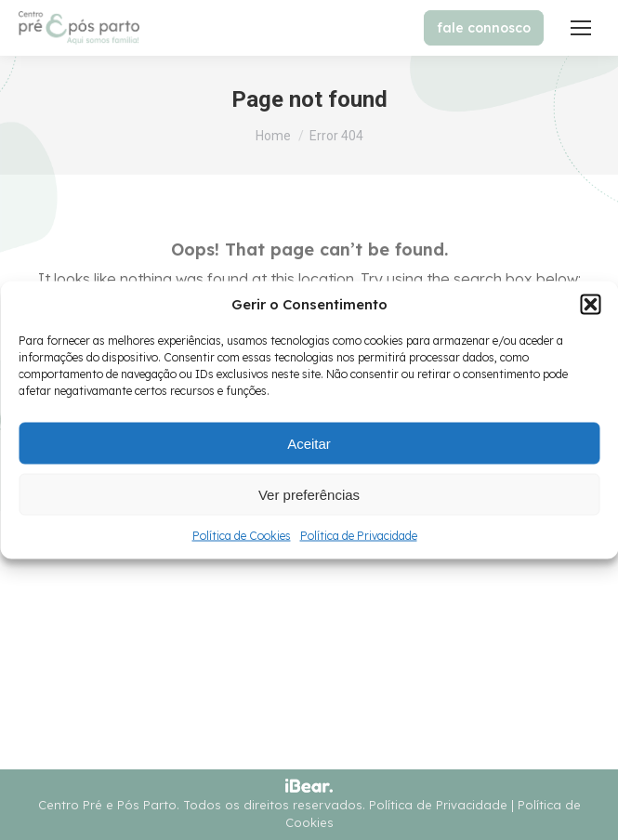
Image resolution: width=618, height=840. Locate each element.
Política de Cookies (242, 536)
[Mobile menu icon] (581, 28)
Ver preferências (309, 494)
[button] (590, 305)
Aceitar (309, 443)
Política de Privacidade (359, 536)
